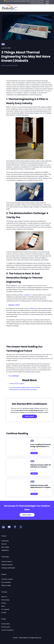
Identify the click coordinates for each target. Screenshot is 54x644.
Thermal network (7, 562)
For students (5, 609)
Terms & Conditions (7, 630)
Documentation (6, 582)
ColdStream (27, 295)
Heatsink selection (7, 565)
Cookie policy (6, 624)
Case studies (5, 547)
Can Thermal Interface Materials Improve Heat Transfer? (25, 388)
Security (4, 544)
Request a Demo (14, 305)
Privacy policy (6, 627)
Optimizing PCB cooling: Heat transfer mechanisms (23, 390)
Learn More (47, 2)
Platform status (6, 585)
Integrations (5, 550)
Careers (4, 603)
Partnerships (5, 600)
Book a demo (30, 416)
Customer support (7, 579)
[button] (50, 8)
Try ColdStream (14, 376)
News (3, 606)
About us (4, 597)
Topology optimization (8, 568)
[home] (10, 8)
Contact (4, 612)
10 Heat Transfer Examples (17, 384)
